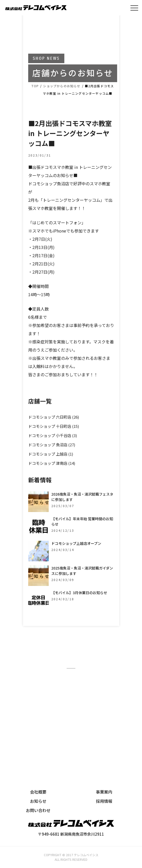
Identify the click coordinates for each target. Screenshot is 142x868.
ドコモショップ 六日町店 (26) (54, 417)
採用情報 (104, 801)
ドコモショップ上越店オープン (76, 543)
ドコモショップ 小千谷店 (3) (53, 435)
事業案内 (104, 792)
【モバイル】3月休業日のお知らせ (79, 593)
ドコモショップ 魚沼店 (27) (52, 445)
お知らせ (38, 801)
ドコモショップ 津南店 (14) (52, 463)
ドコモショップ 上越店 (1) (51, 454)
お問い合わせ (38, 810)
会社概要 (38, 792)
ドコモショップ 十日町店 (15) (54, 426)
